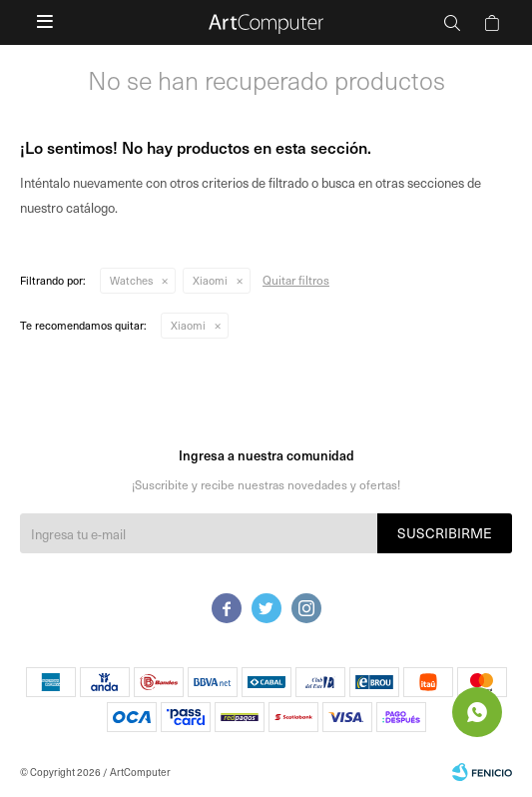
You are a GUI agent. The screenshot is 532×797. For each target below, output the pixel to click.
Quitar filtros (296, 280)
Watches (131, 280)
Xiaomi (210, 280)
